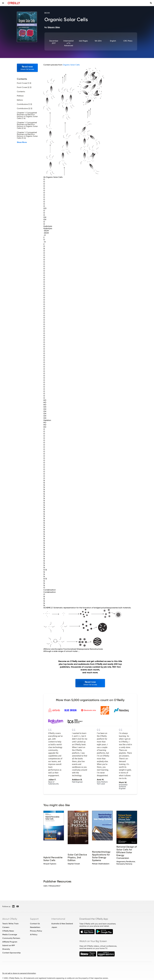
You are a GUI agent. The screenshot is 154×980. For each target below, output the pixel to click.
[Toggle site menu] (3, 3)
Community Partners (11, 938)
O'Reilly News (8, 931)
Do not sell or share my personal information (19, 973)
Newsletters (35, 927)
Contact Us (35, 924)
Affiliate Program (10, 942)
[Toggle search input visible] (151, 3)
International (58, 919)
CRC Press (128, 41)
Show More (22, 142)
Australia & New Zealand (62, 924)
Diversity (6, 949)
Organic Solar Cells (71, 65)
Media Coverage (10, 935)
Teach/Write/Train (10, 924)
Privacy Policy (36, 931)
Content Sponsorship (11, 953)
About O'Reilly (10, 919)
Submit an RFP (9, 945)
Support (34, 919)
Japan (54, 927)
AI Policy (34, 935)
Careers (6, 927)
